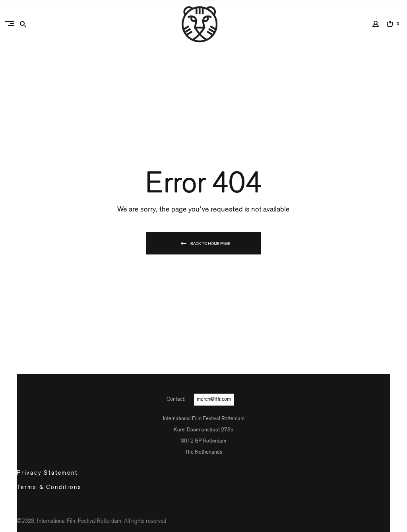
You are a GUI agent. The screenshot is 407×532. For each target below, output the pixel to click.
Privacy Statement (47, 473)
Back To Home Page (210, 244)
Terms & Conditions (49, 487)
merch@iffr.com (214, 399)
